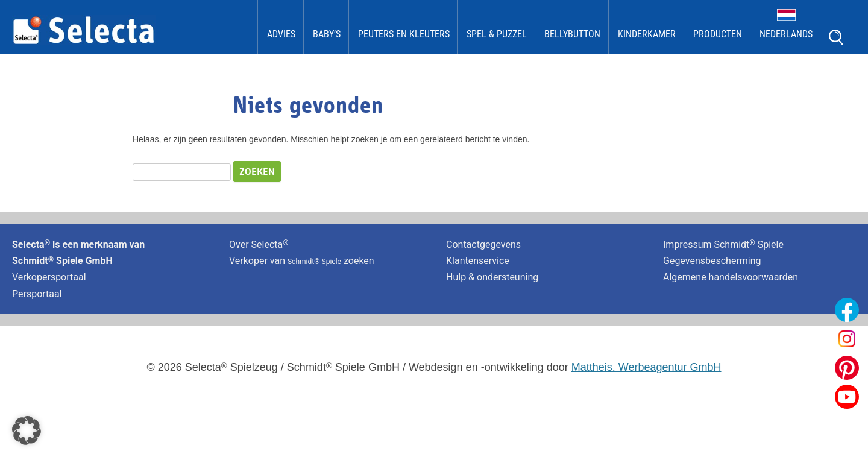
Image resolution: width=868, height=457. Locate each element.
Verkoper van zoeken (302, 261)
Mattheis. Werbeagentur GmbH (646, 367)
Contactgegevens (483, 244)
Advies (281, 34)
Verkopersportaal (49, 277)
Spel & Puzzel (497, 34)
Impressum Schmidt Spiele (725, 244)
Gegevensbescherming (712, 261)
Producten (718, 34)
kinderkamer (647, 34)
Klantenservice (478, 261)
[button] (27, 430)
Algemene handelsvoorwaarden (731, 277)
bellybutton (572, 34)
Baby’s (327, 34)
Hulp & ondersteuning (492, 277)
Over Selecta (259, 244)
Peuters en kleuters (404, 34)
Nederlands (786, 34)
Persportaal (37, 294)
